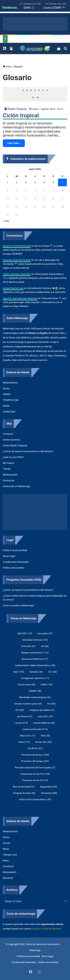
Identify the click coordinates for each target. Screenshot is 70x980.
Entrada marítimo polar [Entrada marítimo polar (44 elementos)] (28, 704)
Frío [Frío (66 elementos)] (51, 704)
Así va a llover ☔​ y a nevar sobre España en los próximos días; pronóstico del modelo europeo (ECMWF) (34, 250)
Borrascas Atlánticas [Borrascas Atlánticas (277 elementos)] (35, 659)
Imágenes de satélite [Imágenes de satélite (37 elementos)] (42, 710)
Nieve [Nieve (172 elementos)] (24, 742)
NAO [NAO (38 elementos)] (45, 736)
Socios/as (8, 480)
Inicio (7, 67)
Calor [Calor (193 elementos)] (19, 672)
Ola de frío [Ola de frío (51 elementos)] (35, 748)
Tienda (7, 469)
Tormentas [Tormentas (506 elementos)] (49, 793)
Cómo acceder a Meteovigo (18, 605)
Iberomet (8, 878)
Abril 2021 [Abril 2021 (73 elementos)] (25, 634)
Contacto (8, 434)
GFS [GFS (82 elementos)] (20, 710)
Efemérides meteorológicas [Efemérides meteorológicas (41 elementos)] (35, 697)
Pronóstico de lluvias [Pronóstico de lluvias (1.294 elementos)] (35, 755)
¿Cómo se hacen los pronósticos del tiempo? (28, 451)
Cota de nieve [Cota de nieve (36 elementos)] (26, 685)
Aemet (7, 843)
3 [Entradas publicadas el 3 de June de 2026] (26, 182)
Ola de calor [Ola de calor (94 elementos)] (43, 742)
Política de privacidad (15, 550)
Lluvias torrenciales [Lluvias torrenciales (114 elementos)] (35, 729)
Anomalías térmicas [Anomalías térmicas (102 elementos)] (35, 640)
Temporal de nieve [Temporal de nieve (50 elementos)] (24, 793)
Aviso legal (9, 556)
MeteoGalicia (10, 382)
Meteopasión (10, 475)
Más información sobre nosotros (30, 360)
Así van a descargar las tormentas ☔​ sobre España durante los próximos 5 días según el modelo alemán (33, 264)
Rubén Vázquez (17, 109)
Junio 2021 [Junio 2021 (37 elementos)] (45, 717)
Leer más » (14, 143)
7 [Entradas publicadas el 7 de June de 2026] (62, 182)
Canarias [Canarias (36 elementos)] (36, 672)
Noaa (6, 849)
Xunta (6, 388)
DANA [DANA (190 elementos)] (47, 685)
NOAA (6, 406)
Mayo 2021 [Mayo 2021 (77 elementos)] (28, 736)
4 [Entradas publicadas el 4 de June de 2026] (35, 182)
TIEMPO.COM (11, 400)
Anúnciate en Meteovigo (16, 486)
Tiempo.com (10, 855)
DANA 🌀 (29, 8)
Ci (38, 97)
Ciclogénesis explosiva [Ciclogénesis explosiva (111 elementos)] (35, 678)
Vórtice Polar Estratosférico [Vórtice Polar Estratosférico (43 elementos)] (35, 800)
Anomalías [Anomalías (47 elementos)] (45, 634)
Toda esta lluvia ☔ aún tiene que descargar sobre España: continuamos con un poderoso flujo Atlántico (34, 302)
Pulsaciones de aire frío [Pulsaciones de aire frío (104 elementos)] (35, 774)
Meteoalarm (10, 872)
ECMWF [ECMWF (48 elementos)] (35, 691)
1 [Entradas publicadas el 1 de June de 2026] (8, 182)
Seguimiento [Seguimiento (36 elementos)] (49, 787)
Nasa (6, 860)
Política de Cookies (14, 568)
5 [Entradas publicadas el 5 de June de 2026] (44, 182)
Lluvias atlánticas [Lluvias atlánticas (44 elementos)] (44, 723)
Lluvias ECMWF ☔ (54, 8)
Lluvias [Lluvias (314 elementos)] (21, 723)
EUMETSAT (9, 412)
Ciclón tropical (21, 115)
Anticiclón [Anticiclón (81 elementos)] (29, 646)
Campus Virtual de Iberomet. (47, 929)
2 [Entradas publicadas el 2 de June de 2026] (17, 182)
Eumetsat (8, 866)
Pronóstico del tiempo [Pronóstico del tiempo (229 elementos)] (35, 761)
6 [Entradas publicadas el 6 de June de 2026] (53, 182)
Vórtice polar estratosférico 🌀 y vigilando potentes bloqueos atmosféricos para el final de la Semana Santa (35, 278)
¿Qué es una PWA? (13, 457)
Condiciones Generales (16, 562)
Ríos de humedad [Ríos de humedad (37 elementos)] (24, 787)
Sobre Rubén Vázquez (15, 445)
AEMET (7, 394)
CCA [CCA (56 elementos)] (52, 672)
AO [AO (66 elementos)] (45, 646)
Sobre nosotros (11, 440)
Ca (33, 97)
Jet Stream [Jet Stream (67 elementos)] (25, 717)
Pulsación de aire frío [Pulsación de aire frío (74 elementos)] (35, 780)
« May (6, 221)
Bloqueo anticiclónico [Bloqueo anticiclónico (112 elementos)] (35, 653)
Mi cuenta (8, 463)
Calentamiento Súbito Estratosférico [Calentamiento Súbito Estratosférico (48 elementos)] (35, 665)
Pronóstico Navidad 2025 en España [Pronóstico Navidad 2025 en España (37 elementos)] (35, 768)
